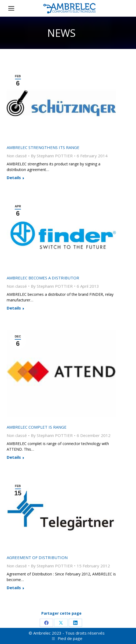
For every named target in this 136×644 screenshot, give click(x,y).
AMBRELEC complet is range (37, 427)
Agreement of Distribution (37, 557)
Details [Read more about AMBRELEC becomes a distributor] (14, 308)
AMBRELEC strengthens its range (43, 147)
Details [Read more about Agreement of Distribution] (14, 588)
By (52, 156)
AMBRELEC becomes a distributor (43, 278)
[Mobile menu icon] (11, 8)
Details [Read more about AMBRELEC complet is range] (14, 457)
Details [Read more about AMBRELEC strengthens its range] (14, 178)
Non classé (17, 156)
